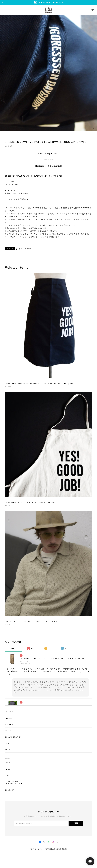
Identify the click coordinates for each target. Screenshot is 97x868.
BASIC (8, 731)
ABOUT (8, 769)
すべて (13, 648)
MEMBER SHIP (11, 782)
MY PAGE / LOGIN (14, 784)
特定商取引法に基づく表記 (53, 849)
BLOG (8, 775)
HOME (8, 763)
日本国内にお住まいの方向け (49, 166)
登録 (76, 823)
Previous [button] (3, 72)
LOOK (8, 743)
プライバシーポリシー (37, 849)
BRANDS (9, 724)
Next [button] (94, 72)
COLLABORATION (13, 737)
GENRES (9, 718)
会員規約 (65, 849)
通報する (28, 249)
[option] (48, 73)
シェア (19, 249)
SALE (7, 749)
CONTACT (9, 790)
